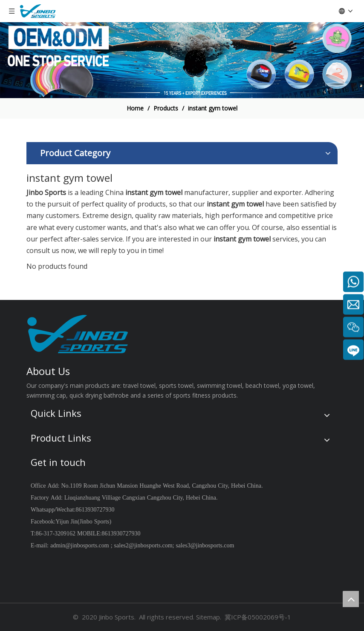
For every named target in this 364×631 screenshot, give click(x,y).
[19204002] (182, 60)
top (351, 599)
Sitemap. (209, 617)
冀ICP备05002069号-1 (258, 617)
